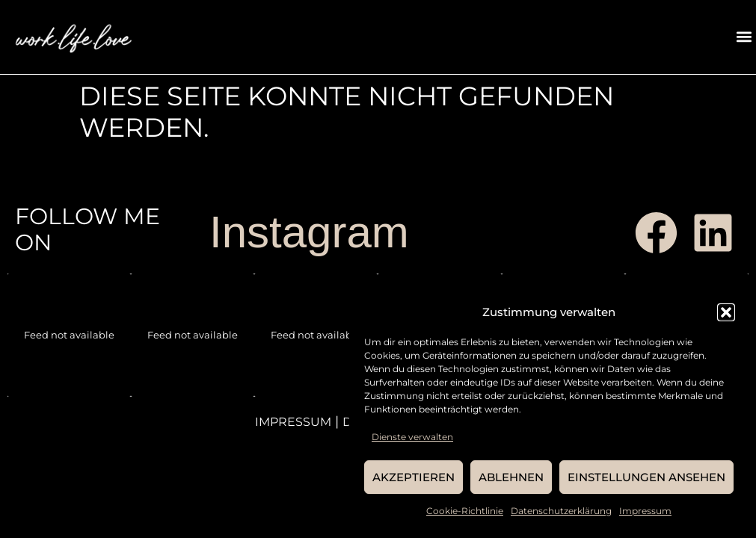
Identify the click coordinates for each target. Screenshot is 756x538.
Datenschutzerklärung (561, 511)
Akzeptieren (414, 477)
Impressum (645, 511)
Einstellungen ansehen (646, 477)
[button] (726, 312)
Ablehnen (511, 477)
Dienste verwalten (412, 437)
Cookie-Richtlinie (465, 511)
